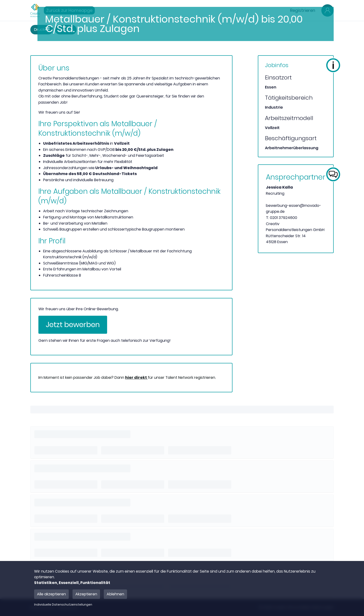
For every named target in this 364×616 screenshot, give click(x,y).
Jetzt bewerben (73, 325)
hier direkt (136, 377)
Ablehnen (115, 594)
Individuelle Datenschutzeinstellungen (63, 605)
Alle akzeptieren (51, 594)
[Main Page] (35, 10)
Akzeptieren (86, 594)
